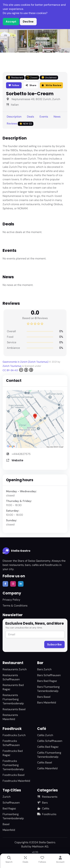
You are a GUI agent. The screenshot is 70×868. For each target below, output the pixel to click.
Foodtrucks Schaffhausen (11, 743)
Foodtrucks (47, 814)
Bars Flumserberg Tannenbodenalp (48, 689)
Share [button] (31, 85)
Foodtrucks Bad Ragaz (13, 753)
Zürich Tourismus (12, 366)
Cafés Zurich (45, 735)
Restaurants (47, 797)
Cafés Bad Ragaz (48, 747)
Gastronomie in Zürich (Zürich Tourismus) (26, 362)
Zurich (7, 797)
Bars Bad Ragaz (47, 681)
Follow (14, 85)
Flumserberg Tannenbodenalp (13, 816)
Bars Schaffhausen (49, 675)
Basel (6, 824)
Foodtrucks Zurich (14, 735)
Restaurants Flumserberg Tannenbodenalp (13, 699)
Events (44, 117)
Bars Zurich (44, 669)
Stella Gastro (17, 551)
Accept (11, 22)
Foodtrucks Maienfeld (16, 781)
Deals (31, 117)
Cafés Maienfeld (47, 768)
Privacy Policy (11, 600)
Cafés (43, 808)
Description (14, 117)
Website (17, 460)
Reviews (20, 124)
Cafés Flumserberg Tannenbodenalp (49, 755)
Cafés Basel (45, 762)
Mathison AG (40, 846)
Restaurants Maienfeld (10, 717)
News (57, 117)
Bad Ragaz (9, 808)
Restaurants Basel (14, 709)
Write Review (51, 85)
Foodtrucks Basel (14, 775)
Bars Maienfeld (47, 703)
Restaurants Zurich (15, 669)
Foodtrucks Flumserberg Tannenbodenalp (13, 765)
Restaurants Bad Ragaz (13, 687)
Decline (28, 22)
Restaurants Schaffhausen (11, 677)
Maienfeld (9, 830)
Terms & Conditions (15, 606)
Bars (42, 803)
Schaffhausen (11, 803)
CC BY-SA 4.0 (18, 370)
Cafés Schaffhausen (50, 741)
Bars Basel (44, 697)
